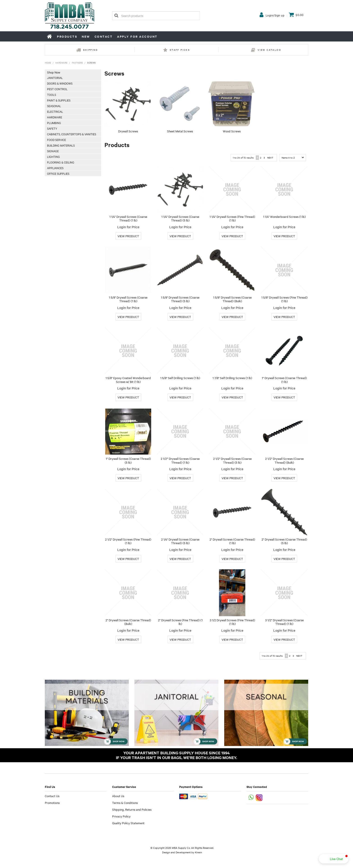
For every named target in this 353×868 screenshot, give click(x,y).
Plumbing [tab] (54, 123)
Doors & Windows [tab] (60, 83)
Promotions (52, 803)
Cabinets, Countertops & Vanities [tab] (72, 134)
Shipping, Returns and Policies (132, 809)
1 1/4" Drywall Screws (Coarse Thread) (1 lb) (128, 218)
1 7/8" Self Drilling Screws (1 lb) (232, 378)
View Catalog (269, 50)
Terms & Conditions (125, 803)
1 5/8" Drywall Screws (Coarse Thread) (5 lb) (180, 299)
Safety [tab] (52, 128)
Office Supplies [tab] (58, 173)
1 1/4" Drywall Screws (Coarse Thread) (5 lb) (180, 218)
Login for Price (128, 227)
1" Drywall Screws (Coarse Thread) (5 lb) (128, 460)
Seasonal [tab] (54, 106)
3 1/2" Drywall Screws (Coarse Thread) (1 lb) (284, 622)
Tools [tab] (52, 94)
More (128, 236)
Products (67, 36)
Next (270, 158)
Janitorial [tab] (55, 78)
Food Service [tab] (57, 140)
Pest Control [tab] (57, 89)
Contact (104, 36)
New (86, 36)
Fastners (77, 63)
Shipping (90, 50)
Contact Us (52, 796)
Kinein (198, 852)
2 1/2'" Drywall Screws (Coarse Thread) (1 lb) (180, 460)
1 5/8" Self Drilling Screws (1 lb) (180, 378)
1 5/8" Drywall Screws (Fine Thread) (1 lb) (284, 299)
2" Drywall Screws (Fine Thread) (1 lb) (180, 622)
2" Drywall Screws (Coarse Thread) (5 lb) (284, 541)
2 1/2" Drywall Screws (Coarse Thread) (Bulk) (284, 460)
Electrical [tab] (55, 111)
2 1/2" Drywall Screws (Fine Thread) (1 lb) (128, 541)
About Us (118, 796)
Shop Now (54, 72)
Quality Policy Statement (128, 823)
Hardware (61, 63)
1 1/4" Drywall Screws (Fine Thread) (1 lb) (232, 218)
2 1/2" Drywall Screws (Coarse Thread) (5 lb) (232, 460)
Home (50, 36)
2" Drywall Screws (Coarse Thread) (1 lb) (232, 541)
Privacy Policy (121, 816)
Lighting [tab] (53, 157)
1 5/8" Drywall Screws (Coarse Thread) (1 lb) (128, 299)
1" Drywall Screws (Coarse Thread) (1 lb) (284, 380)
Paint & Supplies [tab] (59, 100)
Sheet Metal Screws (180, 131)
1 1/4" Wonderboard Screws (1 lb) (284, 216)
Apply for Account (137, 36)
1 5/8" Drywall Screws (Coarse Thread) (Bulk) (232, 299)
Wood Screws (232, 131)
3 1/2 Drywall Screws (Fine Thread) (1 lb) (232, 622)
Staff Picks (180, 50)
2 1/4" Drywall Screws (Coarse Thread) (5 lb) (180, 541)
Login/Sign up (275, 15)
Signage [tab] (53, 151)
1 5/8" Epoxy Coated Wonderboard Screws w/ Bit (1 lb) (128, 380)
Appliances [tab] (55, 168)
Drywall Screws (128, 131)
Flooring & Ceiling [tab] (61, 162)
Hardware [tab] (55, 117)
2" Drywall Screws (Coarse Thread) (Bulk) (128, 622)
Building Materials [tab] (61, 145)
